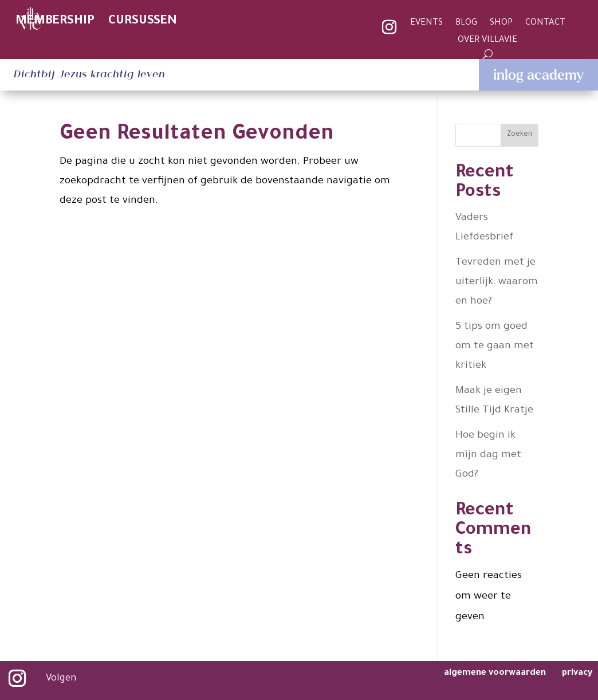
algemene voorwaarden (496, 673)
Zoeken (520, 135)
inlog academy (538, 74)
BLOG (466, 24)
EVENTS (426, 24)
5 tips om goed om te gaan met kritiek (495, 347)
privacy (577, 673)
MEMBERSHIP (55, 21)
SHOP (501, 24)
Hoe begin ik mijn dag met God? (488, 455)
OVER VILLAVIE (487, 41)
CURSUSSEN (143, 21)
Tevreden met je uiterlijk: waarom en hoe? (497, 282)
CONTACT (545, 24)
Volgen (61, 679)
